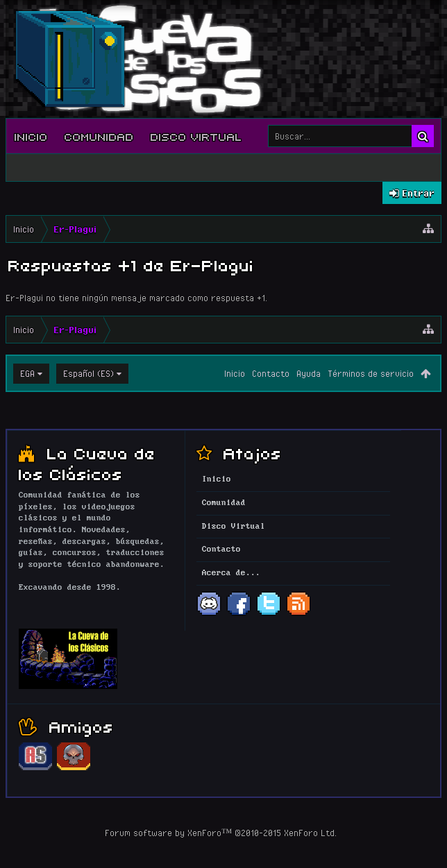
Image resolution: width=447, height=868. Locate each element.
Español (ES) (88, 373)
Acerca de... (231, 573)
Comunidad (99, 136)
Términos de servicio (371, 373)
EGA (27, 373)
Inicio (31, 136)
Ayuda (309, 373)
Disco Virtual (196, 136)
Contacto (271, 373)
